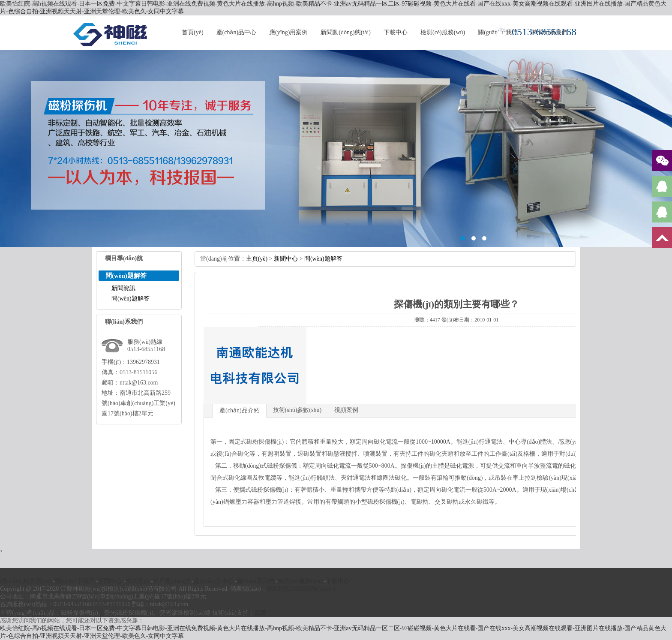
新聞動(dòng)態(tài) (346, 32)
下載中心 (396, 32)
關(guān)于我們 (75, 581)
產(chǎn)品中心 (237, 32)
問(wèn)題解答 (130, 299)
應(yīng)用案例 (288, 32)
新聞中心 (286, 259)
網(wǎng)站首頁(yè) (26, 581)
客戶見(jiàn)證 (171, 581)
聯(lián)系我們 (255, 581)
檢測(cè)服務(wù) (443, 32)
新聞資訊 (123, 288)
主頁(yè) (257, 259)
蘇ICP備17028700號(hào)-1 (301, 589)
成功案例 (138, 581)
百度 (261, 613)
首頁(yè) (193, 32)
